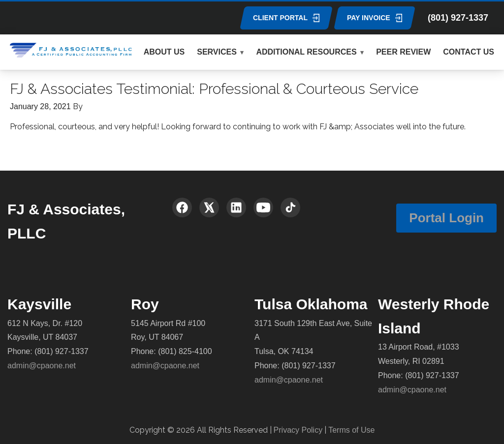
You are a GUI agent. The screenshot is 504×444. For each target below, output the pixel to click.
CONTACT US (469, 52)
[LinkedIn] (236, 207)
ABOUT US (164, 52)
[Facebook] (182, 207)
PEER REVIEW (403, 52)
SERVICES (217, 52)
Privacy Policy (298, 430)
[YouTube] (263, 207)
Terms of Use (351, 430)
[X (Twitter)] (209, 207)
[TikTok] (290, 207)
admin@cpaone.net (42, 366)
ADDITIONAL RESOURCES (306, 52)
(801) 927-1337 (458, 18)
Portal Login (446, 218)
